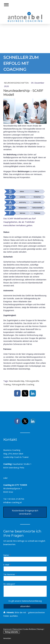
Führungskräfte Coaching (23, 384)
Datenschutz (17, 629)
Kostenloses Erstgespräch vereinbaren (25, 512)
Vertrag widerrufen (12, 632)
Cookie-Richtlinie (30, 629)
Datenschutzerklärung (32, 601)
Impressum (7, 629)
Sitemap (40, 629)
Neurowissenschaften (17, 83)
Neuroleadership (17, 381)
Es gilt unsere (25, 601)
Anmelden (7, 638)
